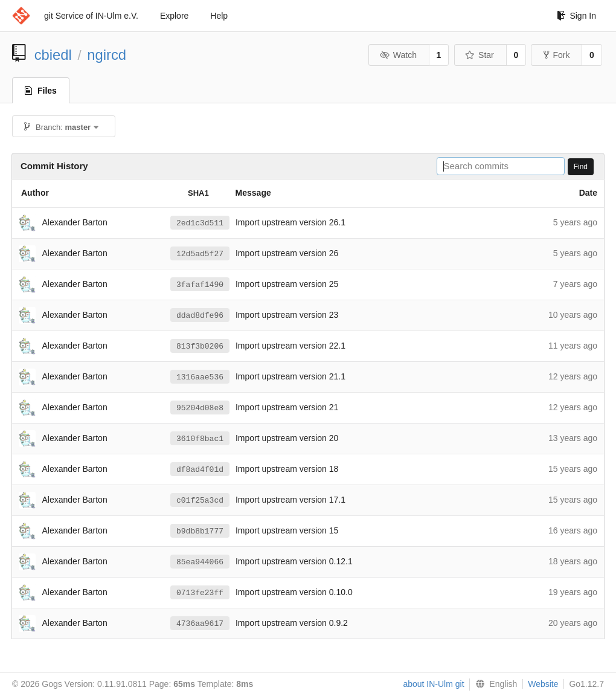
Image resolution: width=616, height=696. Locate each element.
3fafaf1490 (200, 285)
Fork (557, 55)
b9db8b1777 (200, 531)
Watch (398, 55)
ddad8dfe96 (200, 315)
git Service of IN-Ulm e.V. (91, 16)
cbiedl (53, 55)
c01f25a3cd (200, 500)
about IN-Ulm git (433, 684)
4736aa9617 (200, 623)
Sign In (576, 16)
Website (543, 684)
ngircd (107, 55)
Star (480, 55)
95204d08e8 (200, 408)
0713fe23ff (200, 593)
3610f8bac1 (200, 439)
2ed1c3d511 (200, 223)
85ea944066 (200, 562)
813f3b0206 (200, 346)
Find (581, 167)
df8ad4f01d (200, 469)
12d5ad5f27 (200, 254)
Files (41, 91)
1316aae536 (200, 377)
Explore (174, 16)
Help (219, 16)
